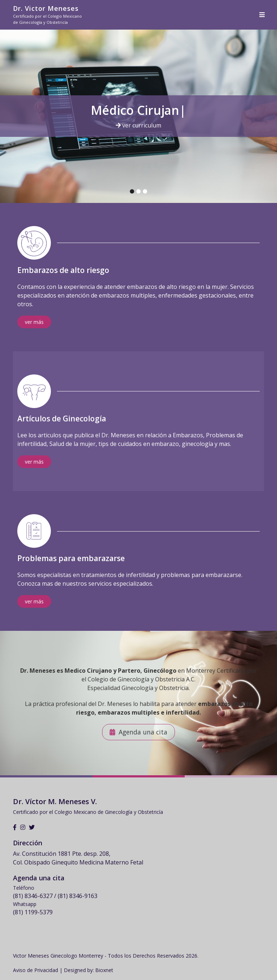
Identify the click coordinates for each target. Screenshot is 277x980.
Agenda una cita (143, 732)
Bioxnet (104, 970)
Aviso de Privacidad (36, 970)
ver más (34, 322)
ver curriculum (138, 125)
